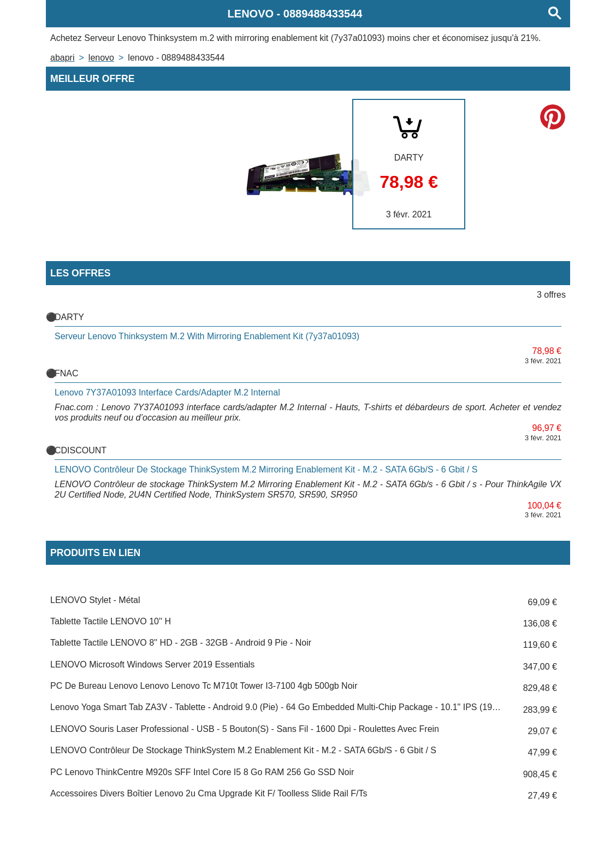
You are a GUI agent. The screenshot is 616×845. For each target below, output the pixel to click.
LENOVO (101, 58)
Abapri (62, 58)
